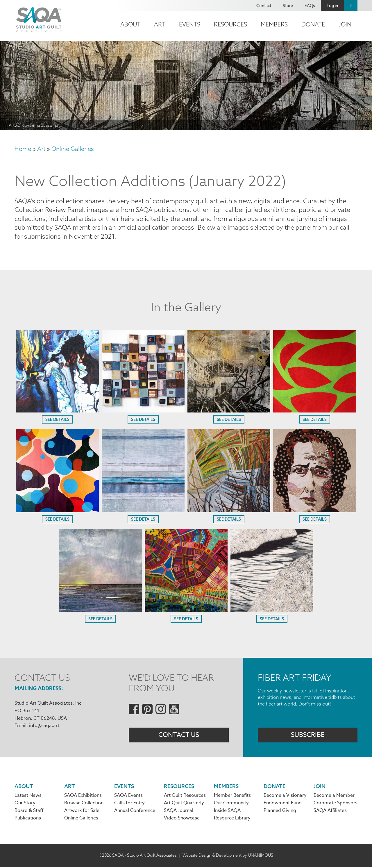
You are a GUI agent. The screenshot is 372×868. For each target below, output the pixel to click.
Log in (332, 5)
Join (345, 24)
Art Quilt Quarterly (184, 804)
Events (190, 24)
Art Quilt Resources (185, 796)
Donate (313, 24)
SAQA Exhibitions (83, 796)
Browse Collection (84, 804)
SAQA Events (128, 796)
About (130, 24)
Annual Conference (135, 812)
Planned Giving (280, 812)
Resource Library (232, 819)
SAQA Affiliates (330, 812)
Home (23, 149)
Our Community (231, 804)
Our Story (25, 804)
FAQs (310, 5)
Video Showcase (182, 819)
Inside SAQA (227, 812)
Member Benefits (232, 796)
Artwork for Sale (82, 812)
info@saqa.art (44, 726)
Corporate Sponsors (336, 804)
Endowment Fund (283, 804)
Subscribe (308, 735)
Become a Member (334, 796)
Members (274, 24)
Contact (264, 5)
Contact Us (179, 735)
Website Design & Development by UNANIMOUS (228, 856)
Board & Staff (29, 812)
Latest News (28, 796)
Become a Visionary (285, 796)
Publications (28, 819)
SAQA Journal (179, 812)
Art (160, 24)
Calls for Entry (129, 804)
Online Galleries (73, 149)
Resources (230, 24)
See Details (57, 420)
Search (351, 6)
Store (288, 5)
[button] (57, 411)
